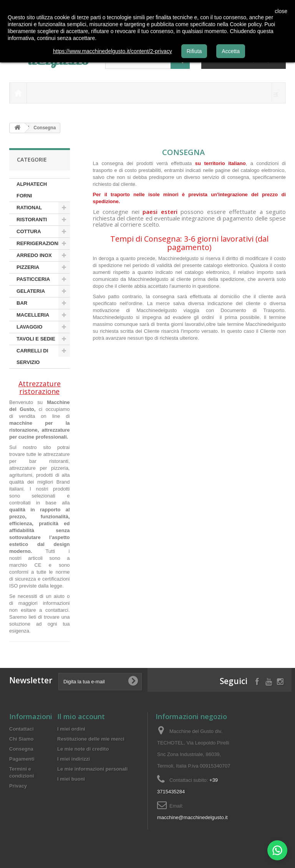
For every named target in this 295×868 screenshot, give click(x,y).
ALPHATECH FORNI (32, 190)
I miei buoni (71, 779)
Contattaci (22, 729)
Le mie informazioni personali (92, 769)
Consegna (21, 749)
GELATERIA (31, 291)
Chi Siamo (22, 739)
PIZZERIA (28, 267)
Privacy (18, 786)
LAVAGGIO (29, 327)
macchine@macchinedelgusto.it (192, 817)
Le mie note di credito (83, 749)
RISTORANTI (32, 220)
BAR (22, 303)
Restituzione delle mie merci (91, 739)
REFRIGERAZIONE (39, 243)
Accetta (231, 51)
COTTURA (29, 231)
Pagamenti (22, 759)
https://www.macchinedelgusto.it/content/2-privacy (113, 51)
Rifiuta (194, 51)
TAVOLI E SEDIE (36, 339)
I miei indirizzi (74, 759)
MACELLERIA (33, 315)
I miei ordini (71, 729)
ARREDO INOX (34, 255)
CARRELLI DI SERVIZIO (32, 356)
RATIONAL (29, 208)
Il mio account (81, 716)
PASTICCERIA (33, 279)
